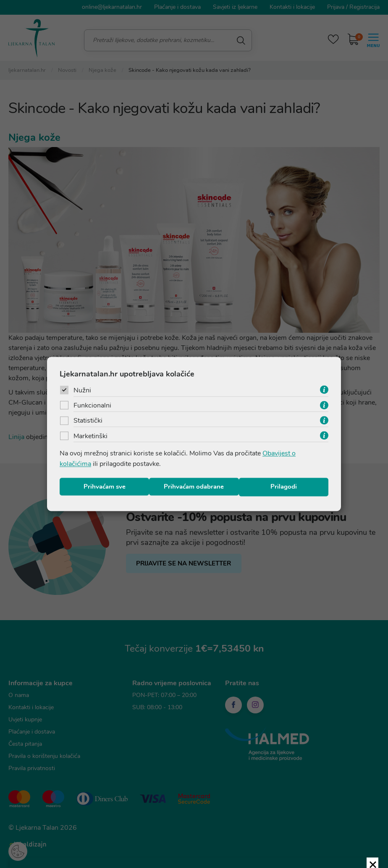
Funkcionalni (92, 406)
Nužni (82, 391)
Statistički (88, 422)
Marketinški (90, 437)
